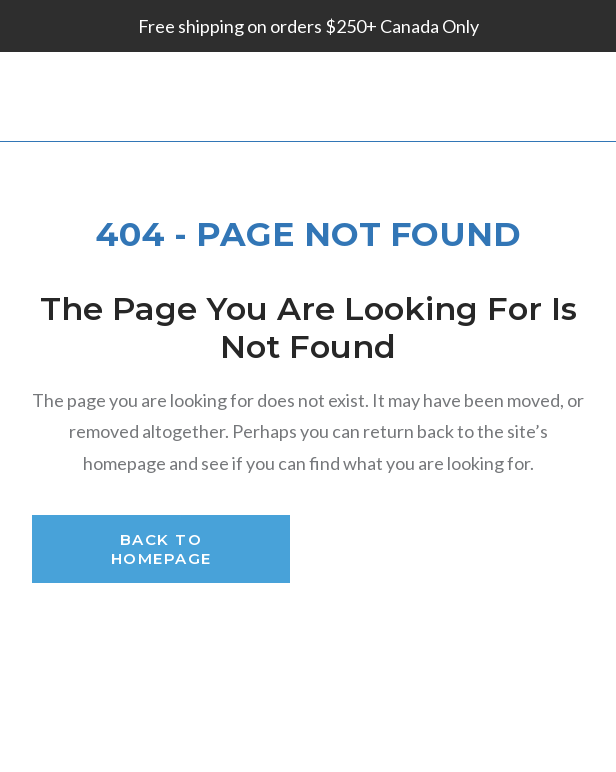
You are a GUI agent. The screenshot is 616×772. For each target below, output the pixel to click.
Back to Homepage (161, 549)
